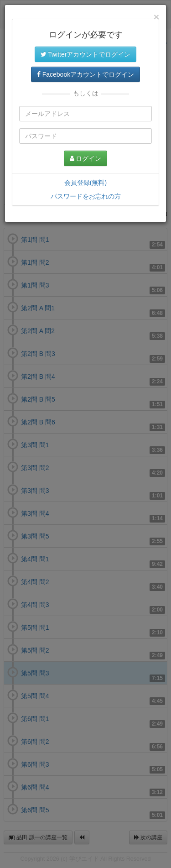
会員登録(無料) (85, 183)
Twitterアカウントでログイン (86, 54)
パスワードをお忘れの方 (86, 196)
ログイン (86, 158)
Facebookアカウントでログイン (85, 74)
